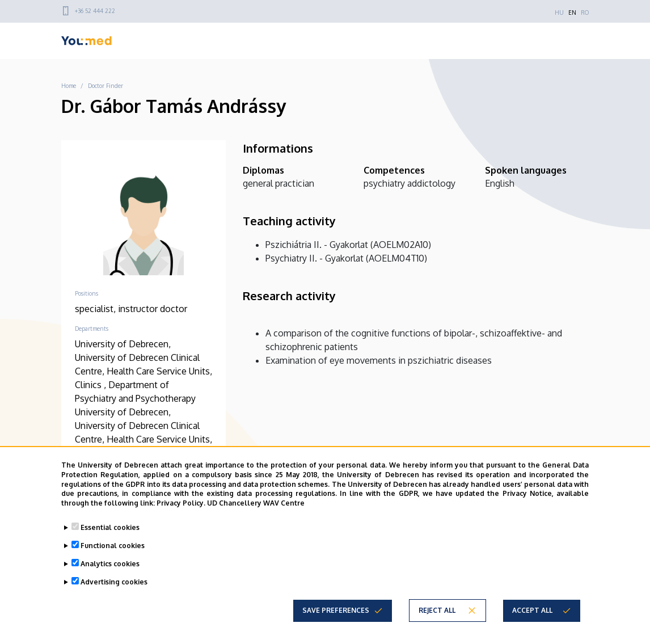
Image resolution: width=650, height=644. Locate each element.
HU (559, 12)
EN (572, 12)
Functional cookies (113, 546)
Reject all (437, 610)
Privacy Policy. (181, 503)
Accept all (532, 610)
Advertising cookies (114, 582)
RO (585, 12)
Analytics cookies (110, 564)
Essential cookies (110, 527)
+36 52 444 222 (95, 11)
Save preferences (336, 610)
